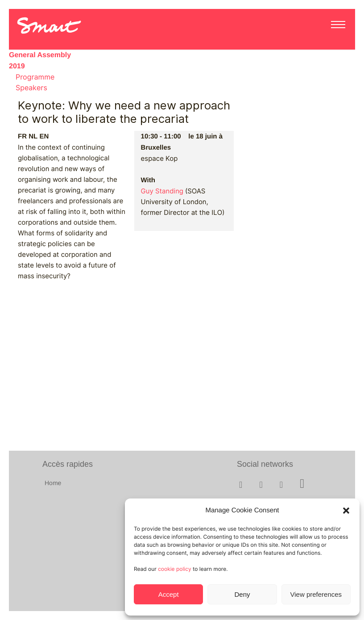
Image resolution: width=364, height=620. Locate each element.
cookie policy (174, 569)
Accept (169, 594)
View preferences (316, 594)
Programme (35, 77)
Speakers (31, 88)
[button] (346, 511)
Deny (242, 594)
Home (53, 483)
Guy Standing (162, 191)
